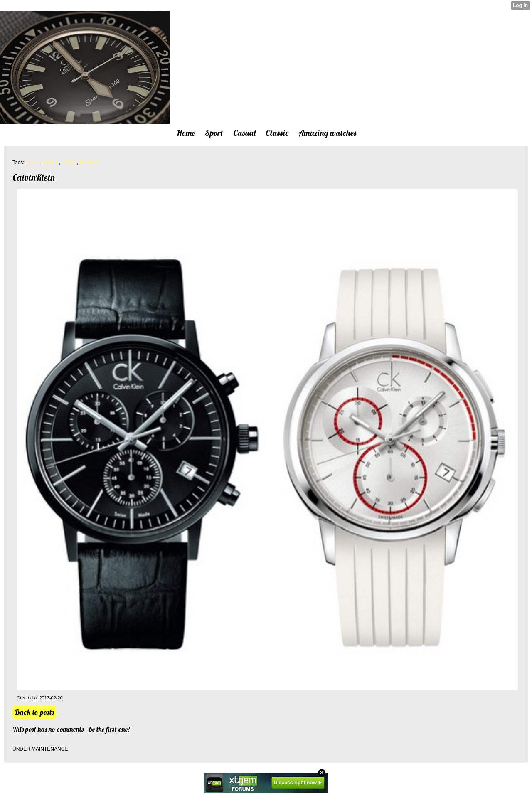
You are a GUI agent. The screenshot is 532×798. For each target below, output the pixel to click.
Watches (89, 163)
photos (69, 163)
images (51, 163)
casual (33, 163)
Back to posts (34, 712)
